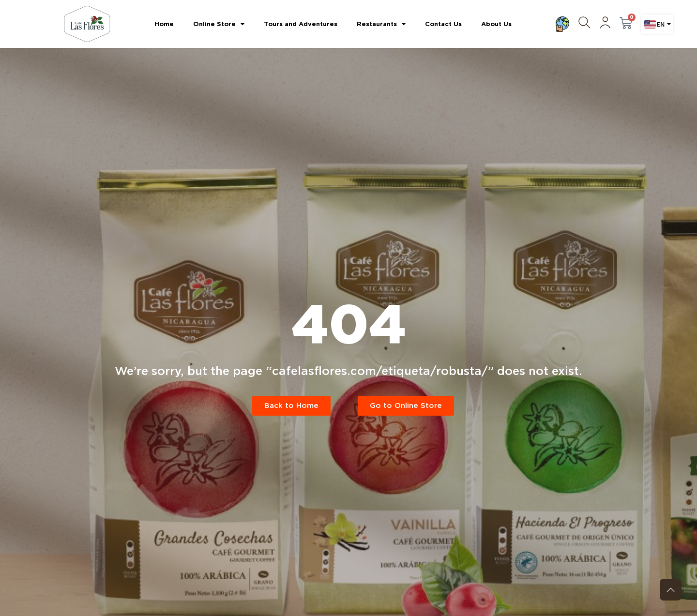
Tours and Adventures (301, 24)
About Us (496, 24)
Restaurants (381, 24)
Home (164, 24)
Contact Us (443, 24)
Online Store (219, 24)
